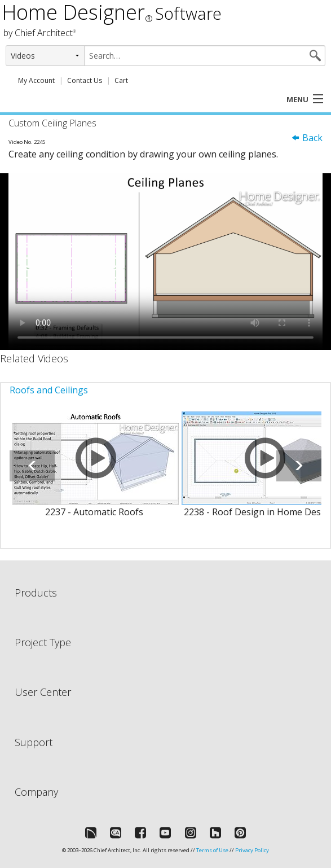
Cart (121, 80)
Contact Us (85, 80)
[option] (94, 471)
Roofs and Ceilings (49, 390)
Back (307, 138)
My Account (36, 80)
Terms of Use (212, 850)
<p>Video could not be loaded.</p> (165, 262)
